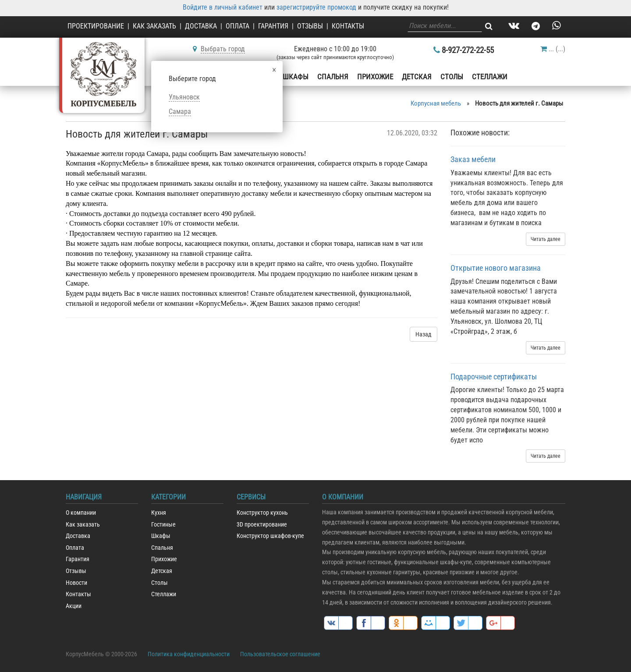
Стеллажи (490, 77)
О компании (81, 513)
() (553, 49)
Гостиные (163, 525)
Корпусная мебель (436, 103)
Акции (74, 606)
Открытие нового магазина (496, 268)
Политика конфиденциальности (189, 654)
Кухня (159, 513)
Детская (417, 77)
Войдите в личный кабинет (223, 7)
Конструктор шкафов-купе (270, 536)
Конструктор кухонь (262, 513)
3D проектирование (262, 525)
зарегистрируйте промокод (316, 7)
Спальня (333, 77)
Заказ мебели (473, 159)
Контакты (348, 26)
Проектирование (96, 26)
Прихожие (375, 77)
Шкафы (296, 77)
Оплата (238, 26)
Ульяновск (184, 97)
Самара (180, 111)
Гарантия (273, 26)
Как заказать (154, 26)
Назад (424, 334)
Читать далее (546, 239)
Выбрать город (223, 49)
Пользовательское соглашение (280, 654)
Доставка (201, 26)
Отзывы (310, 26)
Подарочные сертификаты (494, 377)
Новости (76, 583)
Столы (452, 77)
